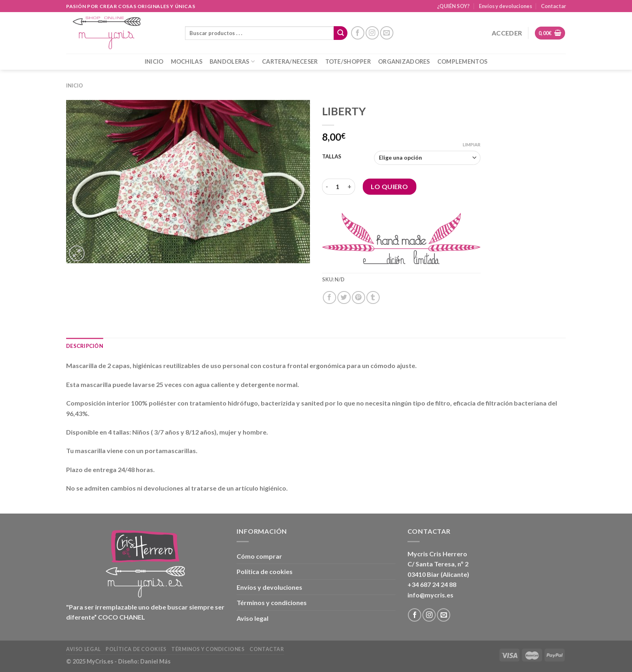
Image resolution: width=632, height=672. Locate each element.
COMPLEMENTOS (462, 61)
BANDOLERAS (232, 61)
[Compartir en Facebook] (330, 298)
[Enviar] (341, 33)
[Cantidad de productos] (338, 187)
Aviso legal (253, 618)
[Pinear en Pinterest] (359, 298)
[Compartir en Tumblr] (373, 298)
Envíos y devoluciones (505, 6)
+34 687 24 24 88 (432, 584)
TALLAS (332, 157)
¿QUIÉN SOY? (453, 6)
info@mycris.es (430, 595)
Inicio (75, 85)
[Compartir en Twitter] (344, 298)
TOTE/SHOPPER (348, 61)
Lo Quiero (389, 186)
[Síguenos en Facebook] (358, 33)
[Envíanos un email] (387, 33)
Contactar (553, 6)
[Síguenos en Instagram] (372, 33)
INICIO (154, 61)
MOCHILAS (187, 61)
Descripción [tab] (85, 346)
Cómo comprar (259, 556)
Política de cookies (265, 571)
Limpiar (472, 145)
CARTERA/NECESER (290, 61)
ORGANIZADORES (404, 61)
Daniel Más (155, 661)
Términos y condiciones (272, 602)
